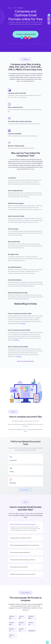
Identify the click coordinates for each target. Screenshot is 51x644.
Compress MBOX (31, 617)
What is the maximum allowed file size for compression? (25, 545)
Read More (23, 323)
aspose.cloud (31, 27)
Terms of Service (34, 44)
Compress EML (21, 617)
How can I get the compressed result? (20, 552)
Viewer (12, 472)
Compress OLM (21, 630)
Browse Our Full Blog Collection (25, 361)
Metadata (13, 483)
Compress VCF (12, 636)
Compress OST (31, 624)
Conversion (13, 460)
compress (21, 514)
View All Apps (25, 490)
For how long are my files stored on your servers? (23, 560)
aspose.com (24, 27)
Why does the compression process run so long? (23, 574)
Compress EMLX (12, 624)
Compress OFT (12, 630)
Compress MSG (12, 617)
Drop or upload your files (25, 34)
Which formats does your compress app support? (23, 524)
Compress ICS (32, 631)
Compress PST (21, 624)
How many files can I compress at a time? (21, 538)
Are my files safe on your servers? (19, 567)
